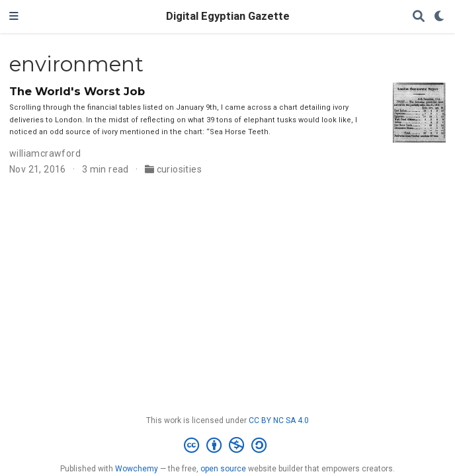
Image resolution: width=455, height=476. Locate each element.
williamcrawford (45, 153)
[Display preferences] (440, 17)
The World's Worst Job (77, 91)
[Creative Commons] (228, 446)
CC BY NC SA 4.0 (279, 420)
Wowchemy (137, 469)
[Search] (419, 17)
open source (223, 469)
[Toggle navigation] (14, 17)
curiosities (180, 169)
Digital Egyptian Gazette (228, 16)
